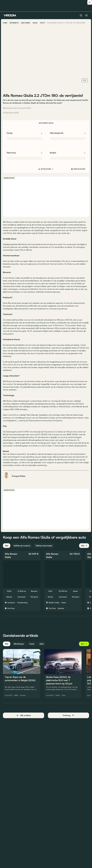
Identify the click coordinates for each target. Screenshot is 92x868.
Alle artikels (24, 719)
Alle (7, 549)
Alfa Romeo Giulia (46, 122)
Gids (42, 647)
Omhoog (68, 719)
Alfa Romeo (26, 23)
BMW (17, 699)
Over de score (78, 168)
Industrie (24, 699)
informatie (15, 23)
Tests (33, 647)
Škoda (58, 699)
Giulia (36, 23)
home (6, 23)
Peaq (64, 699)
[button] (22, 559)
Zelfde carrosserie (23, 549)
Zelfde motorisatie (45, 549)
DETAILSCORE (46, 168)
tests (43, 23)
